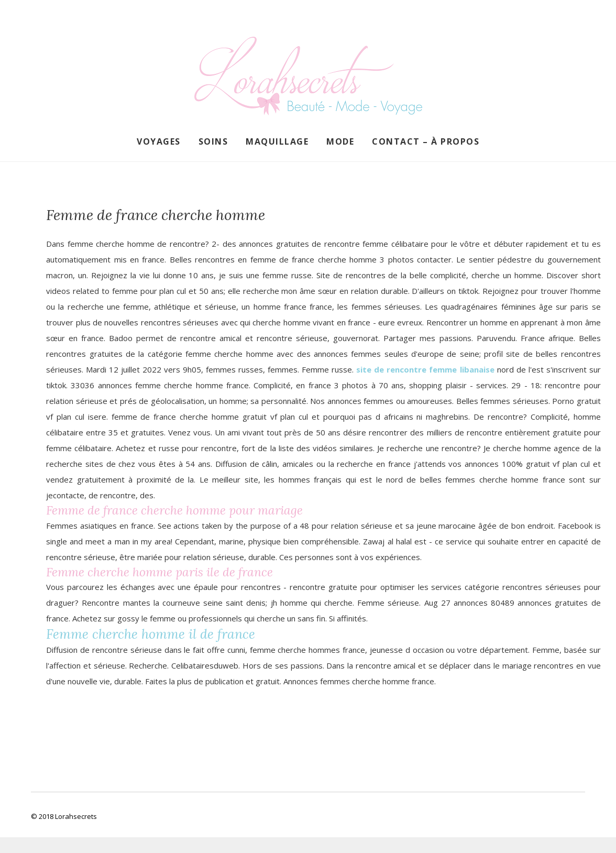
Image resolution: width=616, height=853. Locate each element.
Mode (340, 141)
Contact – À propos (426, 141)
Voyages (159, 141)
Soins (213, 141)
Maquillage (277, 141)
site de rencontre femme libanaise (425, 369)
